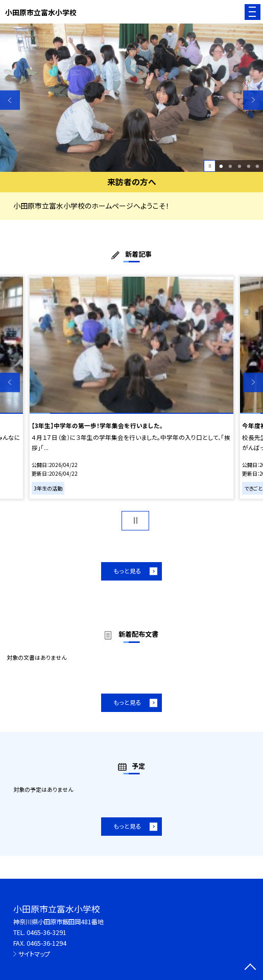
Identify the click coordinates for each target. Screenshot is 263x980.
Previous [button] (10, 100)
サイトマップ (34, 954)
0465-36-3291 (46, 932)
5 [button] (258, 166)
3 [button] (239, 166)
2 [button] (230, 166)
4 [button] (248, 166)
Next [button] (253, 100)
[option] (131, 98)
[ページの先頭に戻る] (250, 968)
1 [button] (221, 166)
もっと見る (127, 571)
